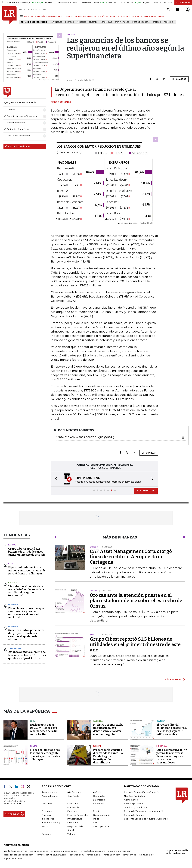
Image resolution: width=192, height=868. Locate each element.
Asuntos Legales (50, 796)
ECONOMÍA (40, 16)
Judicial (97, 746)
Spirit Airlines (122, 22)
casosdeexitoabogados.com (18, 855)
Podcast (46, 826)
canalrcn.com (77, 855)
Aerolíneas (106, 22)
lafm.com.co (130, 855)
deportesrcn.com (13, 858)
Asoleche (169, 22)
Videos (71, 834)
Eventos (97, 811)
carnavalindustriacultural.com (51, 855)
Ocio (96, 823)
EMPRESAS (52, 16)
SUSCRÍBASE (183, 2)
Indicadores (48, 819)
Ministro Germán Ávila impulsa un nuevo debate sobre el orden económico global (108, 729)
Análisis (97, 792)
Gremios (157, 22)
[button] (55, 479)
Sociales (46, 834)
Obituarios (73, 823)
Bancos (12, 545)
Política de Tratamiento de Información (144, 811)
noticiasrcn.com (112, 855)
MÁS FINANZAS (173, 679)
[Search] (168, 10)
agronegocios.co (39, 851)
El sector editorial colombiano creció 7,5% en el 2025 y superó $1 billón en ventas (172, 729)
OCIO (61, 16)
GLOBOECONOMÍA (73, 16)
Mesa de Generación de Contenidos (143, 792)
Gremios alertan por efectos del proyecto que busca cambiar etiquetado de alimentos (26, 635)
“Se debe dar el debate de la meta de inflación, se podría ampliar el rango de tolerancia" (26, 591)
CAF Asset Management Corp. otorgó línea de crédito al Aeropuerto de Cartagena (131, 557)
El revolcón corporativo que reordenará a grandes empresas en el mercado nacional (26, 613)
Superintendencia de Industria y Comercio (146, 819)
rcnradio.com (94, 855)
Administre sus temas (17, 146)
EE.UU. (33, 721)
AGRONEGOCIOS (91, 16)
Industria (13, 604)
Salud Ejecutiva (101, 826)
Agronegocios (49, 792)
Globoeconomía (102, 815)
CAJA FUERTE (136, 16)
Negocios (82, 22)
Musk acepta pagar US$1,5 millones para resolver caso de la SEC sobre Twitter (44, 729)
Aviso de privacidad (134, 804)
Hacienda (13, 583)
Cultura (161, 721)
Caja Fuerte (73, 796)
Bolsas (12, 564)
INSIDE (161, 16)
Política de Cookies (134, 815)
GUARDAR (179, 79)
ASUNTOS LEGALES (119, 16)
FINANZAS (29, 16)
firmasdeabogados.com (92, 851)
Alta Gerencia (74, 792)
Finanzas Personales (78, 815)
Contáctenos (131, 800)
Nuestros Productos (134, 796)
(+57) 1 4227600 (12, 804)
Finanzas (46, 815)
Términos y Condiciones (136, 807)
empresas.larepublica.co (64, 851)
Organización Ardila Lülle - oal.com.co (177, 852)
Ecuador (70, 22)
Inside (96, 819)
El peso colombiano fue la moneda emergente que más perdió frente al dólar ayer (27, 571)
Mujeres (93, 22)
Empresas (47, 811)
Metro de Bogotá (141, 22)
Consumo (47, 804)
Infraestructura (75, 819)
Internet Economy (51, 823)
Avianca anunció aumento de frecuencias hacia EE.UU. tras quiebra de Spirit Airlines (27, 655)
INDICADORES (150, 16)
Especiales (73, 811)
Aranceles (57, 22)
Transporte (15, 648)
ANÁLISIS (104, 16)
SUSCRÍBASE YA (146, 491)
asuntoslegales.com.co (15, 851)
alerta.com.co (147, 855)
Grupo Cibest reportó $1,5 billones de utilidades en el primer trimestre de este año (27, 552)
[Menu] (22, 16)
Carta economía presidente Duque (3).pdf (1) (120, 437)
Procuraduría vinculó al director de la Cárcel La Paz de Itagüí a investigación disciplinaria (108, 756)
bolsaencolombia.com (120, 851)
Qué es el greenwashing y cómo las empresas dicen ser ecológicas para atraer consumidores (172, 756)
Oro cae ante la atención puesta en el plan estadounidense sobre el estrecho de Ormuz (136, 601)
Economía (98, 804)
